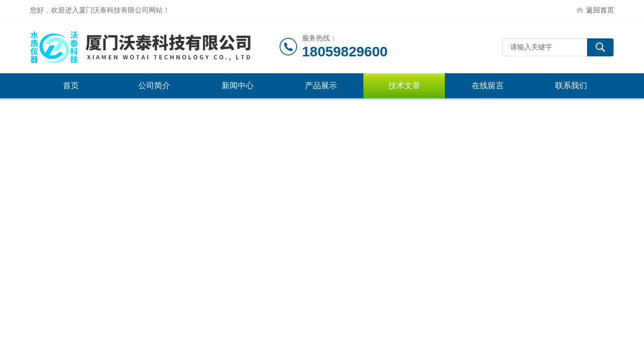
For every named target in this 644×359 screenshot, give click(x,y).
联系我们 (571, 86)
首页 (71, 86)
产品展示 (321, 86)
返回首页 (600, 10)
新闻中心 (238, 86)
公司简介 (154, 86)
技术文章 (404, 86)
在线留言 (488, 86)
